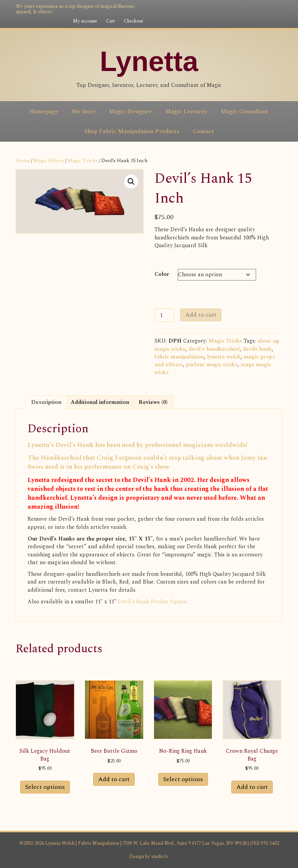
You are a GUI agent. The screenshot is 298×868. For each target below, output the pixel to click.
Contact (203, 131)
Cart (110, 21)
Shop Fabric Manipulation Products (132, 131)
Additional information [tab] (100, 402)
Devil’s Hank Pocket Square (152, 602)
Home (23, 161)
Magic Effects (49, 161)
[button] (131, 182)
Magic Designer (130, 112)
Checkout (133, 21)
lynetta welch (224, 357)
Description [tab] (46, 402)
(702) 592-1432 (264, 843)
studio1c (160, 857)
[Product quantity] (164, 315)
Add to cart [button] (114, 779)
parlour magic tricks (212, 365)
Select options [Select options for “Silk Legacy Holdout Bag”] (45, 787)
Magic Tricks (83, 161)
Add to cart (201, 315)
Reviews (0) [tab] (153, 402)
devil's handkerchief (214, 349)
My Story (84, 112)
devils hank (257, 349)
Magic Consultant (244, 112)
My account (85, 21)
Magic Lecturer (186, 112)
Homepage (44, 112)
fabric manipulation (179, 357)
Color (162, 274)
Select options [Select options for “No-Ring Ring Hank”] (183, 779)
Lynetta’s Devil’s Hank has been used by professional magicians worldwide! (138, 445)
